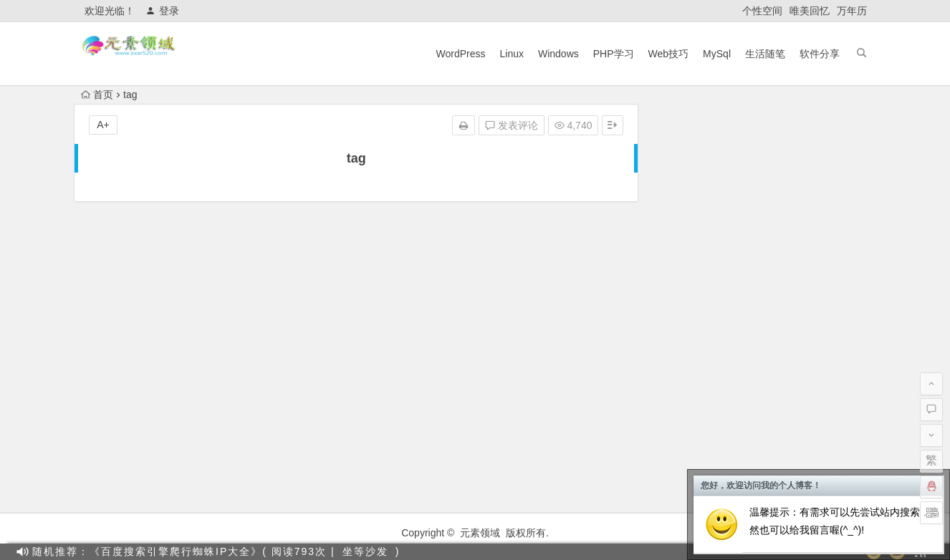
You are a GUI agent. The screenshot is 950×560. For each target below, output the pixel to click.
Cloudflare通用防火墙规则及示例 (742, 417)
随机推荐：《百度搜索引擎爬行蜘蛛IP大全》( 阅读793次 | (184, 551)
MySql (717, 54)
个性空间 (762, 11)
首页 (97, 95)
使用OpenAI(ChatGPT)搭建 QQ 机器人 (755, 357)
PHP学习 (614, 54)
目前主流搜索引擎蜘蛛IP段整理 (738, 297)
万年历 (852, 11)
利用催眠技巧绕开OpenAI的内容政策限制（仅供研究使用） (801, 317)
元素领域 (480, 533)
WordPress (461, 54)
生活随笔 (765, 54)
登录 (162, 11)
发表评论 (512, 127)
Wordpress (812, 216)
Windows (558, 54)
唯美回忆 (810, 11)
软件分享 (820, 54)
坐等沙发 (365, 551)
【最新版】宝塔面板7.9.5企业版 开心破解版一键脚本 (786, 397)
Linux (511, 54)
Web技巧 (669, 54)
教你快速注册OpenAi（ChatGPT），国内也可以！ (781, 377)
